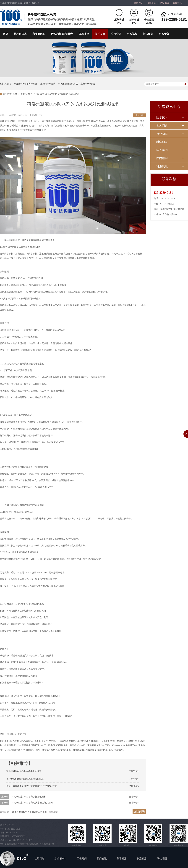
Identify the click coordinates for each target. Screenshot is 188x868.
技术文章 (100, 34)
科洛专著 (164, 34)
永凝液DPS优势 (48, 84)
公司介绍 (116, 34)
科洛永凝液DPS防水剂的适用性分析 (29, 797)
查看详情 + (134, 797)
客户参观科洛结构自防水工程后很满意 (25, 779)
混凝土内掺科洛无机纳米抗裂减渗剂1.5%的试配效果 (32, 786)
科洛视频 (132, 34)
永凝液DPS (39, 34)
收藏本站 (138, 3)
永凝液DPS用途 (88, 84)
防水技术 (26, 94)
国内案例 (162, 158)
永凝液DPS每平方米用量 (26, 84)
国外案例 (162, 150)
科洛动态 (162, 142)
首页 (5, 34)
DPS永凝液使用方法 (68, 84)
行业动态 (162, 134)
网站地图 (164, 3)
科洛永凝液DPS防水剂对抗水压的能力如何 (32, 803)
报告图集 (148, 34)
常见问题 (162, 126)
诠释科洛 (39, 859)
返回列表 (139, 115)
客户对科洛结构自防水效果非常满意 (24, 771)
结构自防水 (20, 34)
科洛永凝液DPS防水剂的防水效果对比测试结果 (57, 94)
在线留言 (151, 3)
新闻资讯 (102, 859)
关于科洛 (122, 859)
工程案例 (84, 34)
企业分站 (177, 3)
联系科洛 (142, 859)
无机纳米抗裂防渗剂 (62, 34)
